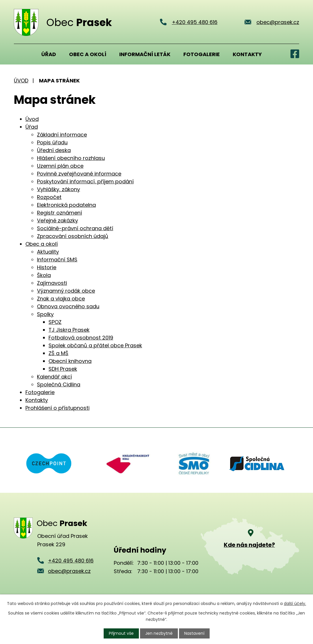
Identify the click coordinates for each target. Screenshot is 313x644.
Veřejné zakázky (57, 220)
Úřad (49, 54)
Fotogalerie (202, 54)
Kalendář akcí (54, 377)
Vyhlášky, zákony (58, 189)
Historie (47, 267)
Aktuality (48, 252)
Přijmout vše (121, 633)
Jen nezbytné (159, 633)
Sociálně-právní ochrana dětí (75, 228)
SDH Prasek (63, 369)
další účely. (295, 604)
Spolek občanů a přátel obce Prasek (95, 345)
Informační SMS (57, 260)
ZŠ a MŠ (58, 353)
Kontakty (247, 54)
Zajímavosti (52, 283)
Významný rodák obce (66, 291)
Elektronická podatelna (66, 205)
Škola (44, 275)
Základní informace (62, 135)
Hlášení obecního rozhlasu (71, 158)
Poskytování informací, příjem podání (85, 181)
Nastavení (194, 633)
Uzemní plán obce (60, 166)
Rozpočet (49, 197)
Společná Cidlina (59, 384)
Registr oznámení (59, 213)
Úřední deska (54, 150)
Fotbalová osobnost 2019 (81, 338)
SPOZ (55, 322)
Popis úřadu (52, 142)
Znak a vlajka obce (61, 299)
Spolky (45, 314)
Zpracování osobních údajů (73, 236)
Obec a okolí (88, 54)
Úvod (21, 54)
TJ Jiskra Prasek (69, 330)
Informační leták (145, 54)
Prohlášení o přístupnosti (57, 408)
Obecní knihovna (70, 361)
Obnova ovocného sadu (68, 306)
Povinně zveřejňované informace (79, 174)
